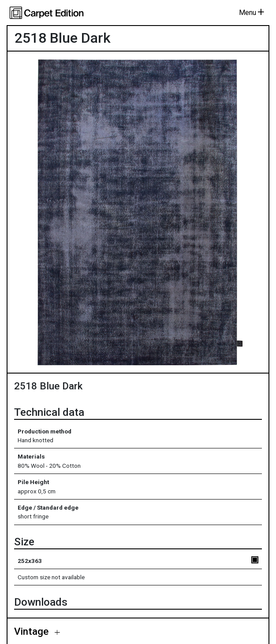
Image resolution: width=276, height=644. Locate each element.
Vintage (33, 631)
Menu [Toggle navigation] (252, 13)
